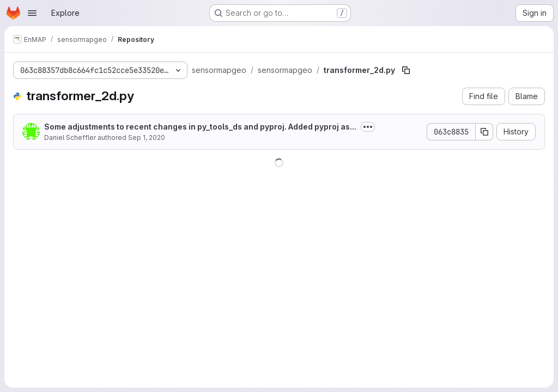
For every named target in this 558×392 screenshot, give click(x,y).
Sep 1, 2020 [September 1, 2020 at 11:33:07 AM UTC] (147, 137)
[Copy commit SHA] (484, 132)
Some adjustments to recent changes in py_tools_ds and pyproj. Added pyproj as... (200, 127)
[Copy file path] (406, 70)
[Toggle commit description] (368, 127)
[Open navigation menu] (32, 13)
